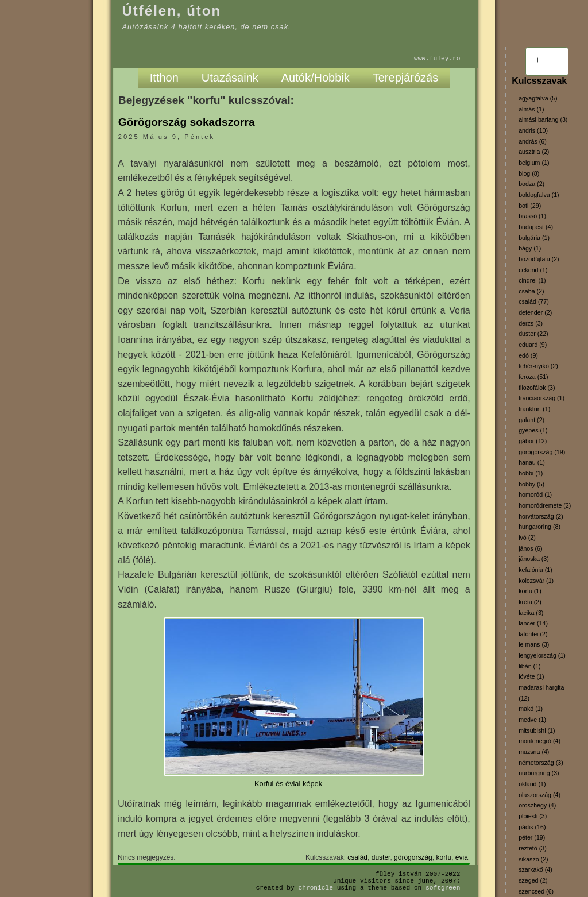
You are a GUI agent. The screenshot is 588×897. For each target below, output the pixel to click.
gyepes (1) (533, 430)
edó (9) (528, 355)
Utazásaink (230, 78)
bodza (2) (531, 184)
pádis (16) (532, 827)
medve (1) (532, 720)
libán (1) (530, 666)
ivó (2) (527, 538)
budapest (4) (536, 227)
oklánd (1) (532, 784)
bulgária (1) (534, 238)
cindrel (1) (532, 280)
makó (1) (531, 709)
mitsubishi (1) (537, 730)
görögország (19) (542, 452)
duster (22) (533, 334)
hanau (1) (532, 462)
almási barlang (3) (543, 119)
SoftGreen (443, 888)
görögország (413, 857)
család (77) (534, 301)
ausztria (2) (534, 152)
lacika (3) (531, 613)
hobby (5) (531, 484)
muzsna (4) (534, 752)
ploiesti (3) (533, 816)
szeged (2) (533, 880)
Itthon (164, 78)
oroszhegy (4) (537, 805)
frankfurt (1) (534, 409)
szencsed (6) (536, 891)
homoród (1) (535, 494)
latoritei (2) (533, 634)
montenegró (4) (539, 741)
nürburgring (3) (539, 773)
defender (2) (535, 312)
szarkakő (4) (535, 869)
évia (462, 857)
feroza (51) (533, 377)
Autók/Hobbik (316, 78)
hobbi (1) (531, 473)
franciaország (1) (541, 398)
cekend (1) (533, 270)
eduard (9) (533, 345)
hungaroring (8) (539, 527)
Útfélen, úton (172, 11)
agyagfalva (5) (538, 98)
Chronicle (316, 888)
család (357, 857)
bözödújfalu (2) (539, 259)
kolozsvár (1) (536, 581)
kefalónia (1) (535, 570)
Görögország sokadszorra (187, 122)
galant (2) (531, 420)
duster (381, 857)
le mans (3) (534, 644)
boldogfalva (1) (539, 195)
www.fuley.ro (437, 58)
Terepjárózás (406, 78)
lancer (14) (533, 623)
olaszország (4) (539, 795)
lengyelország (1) (542, 655)
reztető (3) (533, 848)
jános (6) (530, 548)
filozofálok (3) (537, 388)
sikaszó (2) (533, 859)
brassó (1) (532, 216)
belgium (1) (534, 163)
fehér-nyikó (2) (538, 366)
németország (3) (541, 763)
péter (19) (532, 837)
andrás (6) (533, 141)
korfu (444, 857)
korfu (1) (530, 591)
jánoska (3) (534, 559)
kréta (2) (530, 602)
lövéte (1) (531, 676)
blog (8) (529, 173)
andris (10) (533, 130)
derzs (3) (531, 323)
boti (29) (530, 206)
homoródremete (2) (545, 505)
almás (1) (531, 109)
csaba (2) (531, 291)
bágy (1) (530, 248)
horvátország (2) (541, 516)
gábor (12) (533, 441)
